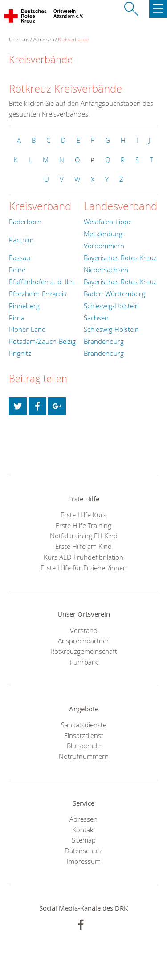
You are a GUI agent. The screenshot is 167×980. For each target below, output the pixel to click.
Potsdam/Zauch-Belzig (42, 341)
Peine (17, 270)
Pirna (17, 318)
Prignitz (20, 353)
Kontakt (84, 830)
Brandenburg (104, 341)
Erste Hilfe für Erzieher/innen (84, 568)
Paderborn (25, 222)
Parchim (21, 240)
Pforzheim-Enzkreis (38, 294)
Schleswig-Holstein (111, 306)
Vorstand (84, 630)
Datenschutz (83, 851)
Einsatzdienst (84, 735)
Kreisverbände (73, 39)
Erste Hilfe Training (83, 525)
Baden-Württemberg (114, 294)
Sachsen (96, 318)
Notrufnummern (84, 756)
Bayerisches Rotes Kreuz (120, 258)
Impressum (84, 861)
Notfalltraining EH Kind (84, 536)
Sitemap (84, 840)
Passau (20, 258)
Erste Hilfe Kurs (83, 515)
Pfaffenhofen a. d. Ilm (41, 282)
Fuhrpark (84, 662)
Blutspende (84, 746)
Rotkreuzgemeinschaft (84, 651)
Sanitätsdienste (84, 725)
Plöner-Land (27, 329)
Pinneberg (24, 306)
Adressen (44, 39)
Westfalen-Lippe (108, 222)
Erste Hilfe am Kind (83, 546)
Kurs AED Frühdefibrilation (83, 557)
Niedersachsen (106, 270)
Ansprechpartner (83, 641)
